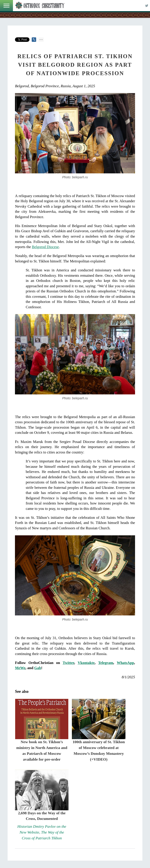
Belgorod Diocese (45, 247)
